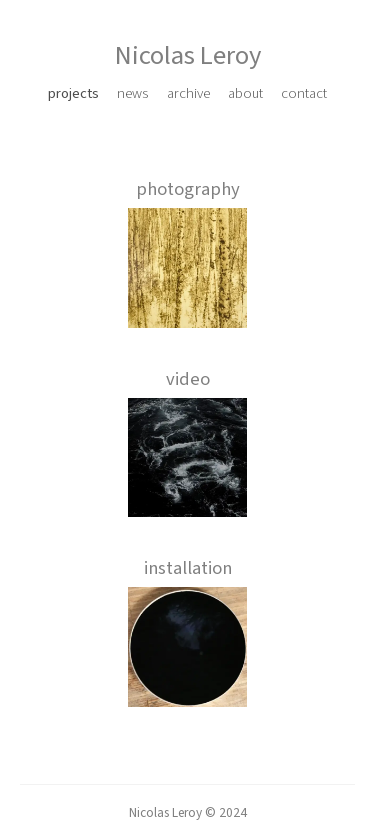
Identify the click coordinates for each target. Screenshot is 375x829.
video (188, 379)
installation (188, 568)
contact (304, 93)
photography (188, 189)
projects (73, 93)
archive (188, 93)
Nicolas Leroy (188, 56)
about (245, 93)
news (132, 93)
